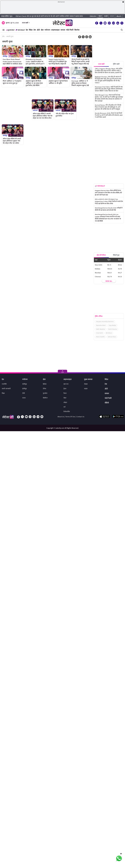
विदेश (31, 30)
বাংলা (112, 16)
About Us (61, 417)
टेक (35, 30)
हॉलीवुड (24, 389)
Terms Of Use (70, 417)
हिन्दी (100, 16)
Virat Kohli (100, 333)
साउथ (24, 398)
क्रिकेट (45, 384)
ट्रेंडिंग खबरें (116, 64)
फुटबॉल (45, 393)
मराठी (106, 16)
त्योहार (65, 403)
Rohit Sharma (113, 329)
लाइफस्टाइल (55, 30)
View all (109, 281)
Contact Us (80, 417)
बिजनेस (77, 30)
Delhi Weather (101, 329)
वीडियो (107, 403)
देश (27, 30)
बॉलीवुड (5, 56)
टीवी (24, 393)
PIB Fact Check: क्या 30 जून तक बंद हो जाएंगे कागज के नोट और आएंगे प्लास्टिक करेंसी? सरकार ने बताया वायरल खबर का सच (54, 16)
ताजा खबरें (25, 23)
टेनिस (44, 389)
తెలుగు (119, 16)
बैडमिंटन (45, 398)
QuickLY (10, 30)
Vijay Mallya (112, 325)
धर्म (64, 407)
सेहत (65, 398)
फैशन (65, 393)
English (93, 16)
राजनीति (4, 384)
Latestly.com (60, 428)
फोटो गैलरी (70, 30)
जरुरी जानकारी (6, 389)
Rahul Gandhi (100, 337)
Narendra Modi (101, 325)
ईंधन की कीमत (101, 255)
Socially (20, 30)
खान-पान (66, 384)
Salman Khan (112, 337)
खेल (42, 30)
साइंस (86, 389)
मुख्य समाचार (88, 380)
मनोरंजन (47, 30)
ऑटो (38, 30)
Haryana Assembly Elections (105, 322)
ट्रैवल (65, 389)
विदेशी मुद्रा (116, 255)
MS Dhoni (109, 333)
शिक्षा (3, 393)
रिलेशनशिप (67, 412)
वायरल (63, 30)
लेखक (86, 384)
